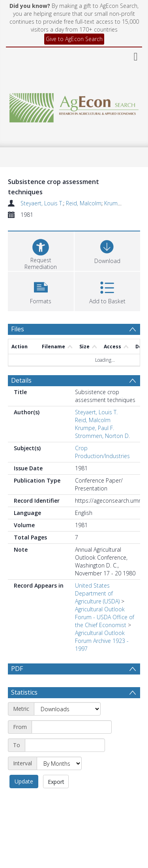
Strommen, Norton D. (102, 436)
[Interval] (59, 763)
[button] (41, 290)
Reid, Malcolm (84, 203)
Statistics (24, 692)
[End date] (65, 745)
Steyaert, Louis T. (42, 203)
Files (18, 329)
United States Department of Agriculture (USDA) (97, 593)
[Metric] (67, 709)
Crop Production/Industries (102, 452)
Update (24, 781)
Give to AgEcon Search (74, 39)
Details (21, 380)
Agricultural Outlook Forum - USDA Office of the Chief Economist (105, 617)
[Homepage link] (74, 106)
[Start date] (72, 727)
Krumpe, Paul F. (95, 428)
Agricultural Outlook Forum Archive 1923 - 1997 (102, 641)
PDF (17, 669)
